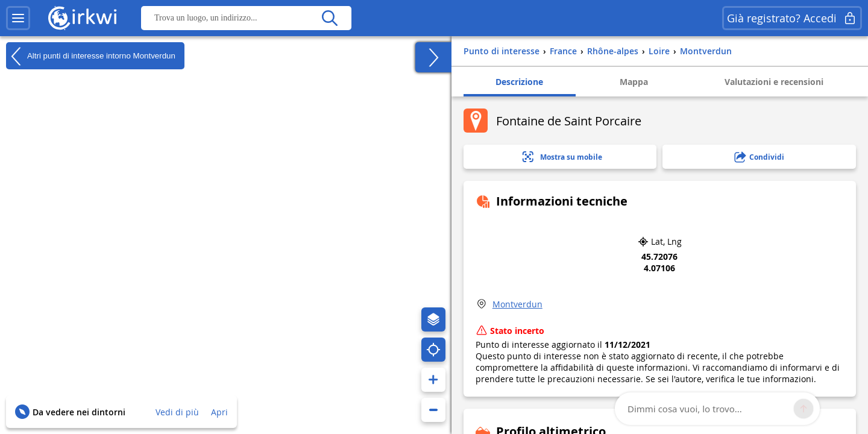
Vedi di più (177, 412)
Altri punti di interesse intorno (91, 56)
